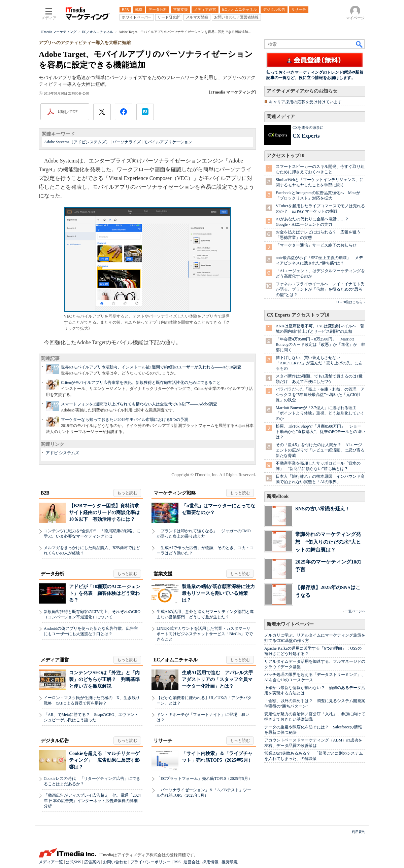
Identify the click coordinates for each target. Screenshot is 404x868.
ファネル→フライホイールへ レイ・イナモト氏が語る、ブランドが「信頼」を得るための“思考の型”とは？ (320, 289)
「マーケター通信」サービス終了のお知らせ (316, 245)
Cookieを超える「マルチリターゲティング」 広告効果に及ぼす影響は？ (104, 760)
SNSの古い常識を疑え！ (323, 509)
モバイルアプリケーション (168, 142)
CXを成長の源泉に (308, 128)
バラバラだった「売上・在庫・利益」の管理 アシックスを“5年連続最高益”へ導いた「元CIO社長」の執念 (320, 395)
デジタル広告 (55, 741)
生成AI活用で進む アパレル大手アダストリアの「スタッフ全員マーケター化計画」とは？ (217, 679)
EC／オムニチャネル (176, 660)
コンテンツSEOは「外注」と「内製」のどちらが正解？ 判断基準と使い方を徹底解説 (104, 679)
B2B (45, 493)
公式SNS (73, 862)
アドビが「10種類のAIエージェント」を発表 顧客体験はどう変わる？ (105, 593)
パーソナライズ (127, 142)
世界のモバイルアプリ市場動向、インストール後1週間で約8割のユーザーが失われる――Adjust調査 (151, 367)
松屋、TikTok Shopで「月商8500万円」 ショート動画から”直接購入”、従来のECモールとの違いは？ (321, 432)
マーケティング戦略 (175, 493)
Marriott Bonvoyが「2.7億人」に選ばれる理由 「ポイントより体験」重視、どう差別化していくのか (320, 413)
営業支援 (163, 574)
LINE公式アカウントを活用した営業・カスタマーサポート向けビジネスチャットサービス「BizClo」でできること (205, 634)
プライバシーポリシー (150, 862)
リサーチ (163, 741)
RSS (177, 862)
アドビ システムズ (62, 453)
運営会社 (192, 862)
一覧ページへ (355, 611)
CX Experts (306, 136)
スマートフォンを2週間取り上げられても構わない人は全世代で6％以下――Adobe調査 (139, 404)
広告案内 (92, 862)
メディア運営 (55, 660)
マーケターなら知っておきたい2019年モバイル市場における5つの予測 (125, 420)
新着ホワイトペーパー (290, 624)
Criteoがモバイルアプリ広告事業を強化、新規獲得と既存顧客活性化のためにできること (141, 383)
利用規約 (359, 832)
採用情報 (210, 862)
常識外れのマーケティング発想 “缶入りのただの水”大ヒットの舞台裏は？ (328, 542)
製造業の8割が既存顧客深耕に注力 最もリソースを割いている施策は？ (221, 593)
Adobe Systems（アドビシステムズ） (77, 142)
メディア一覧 (51, 862)
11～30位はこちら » (351, 302)
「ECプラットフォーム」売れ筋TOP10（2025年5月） (204, 779)
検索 (360, 44)
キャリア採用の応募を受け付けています (305, 102)
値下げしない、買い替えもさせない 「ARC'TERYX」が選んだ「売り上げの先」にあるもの (319, 363)
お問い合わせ (115, 862)
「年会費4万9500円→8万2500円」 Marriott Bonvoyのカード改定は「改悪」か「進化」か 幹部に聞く (321, 345)
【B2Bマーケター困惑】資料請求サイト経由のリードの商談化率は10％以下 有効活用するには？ (104, 513)
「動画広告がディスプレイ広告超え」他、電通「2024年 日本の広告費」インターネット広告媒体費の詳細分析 (92, 801)
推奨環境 (230, 862)
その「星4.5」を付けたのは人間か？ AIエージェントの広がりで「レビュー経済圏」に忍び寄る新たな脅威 (320, 450)
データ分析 (53, 574)
